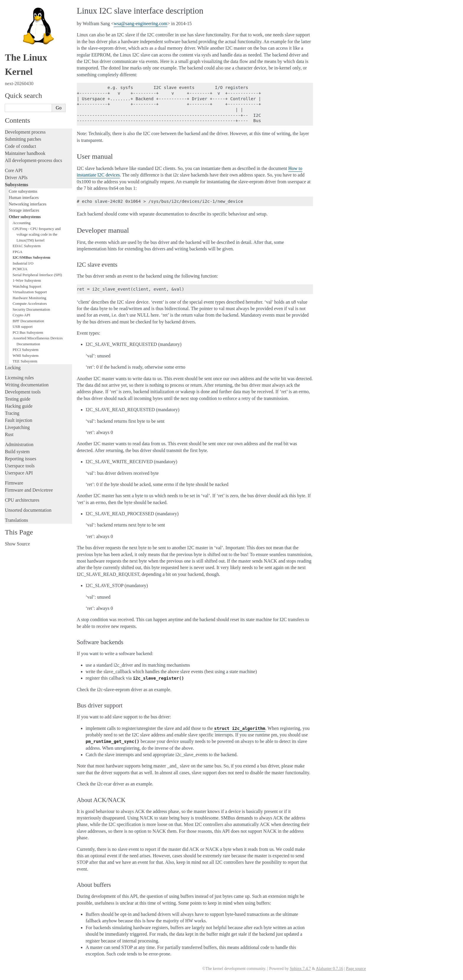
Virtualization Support (30, 292)
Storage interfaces (24, 210)
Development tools (23, 392)
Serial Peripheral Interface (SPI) (37, 275)
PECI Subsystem (26, 350)
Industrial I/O (23, 263)
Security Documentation (31, 309)
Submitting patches (23, 139)
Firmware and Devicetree (29, 490)
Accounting (22, 223)
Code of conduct (20, 146)
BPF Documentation (28, 321)
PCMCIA (20, 269)
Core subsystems (23, 191)
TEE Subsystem (25, 361)
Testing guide (17, 399)
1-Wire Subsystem (27, 280)
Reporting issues (20, 459)
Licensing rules (19, 378)
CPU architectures (22, 500)
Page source (356, 969)
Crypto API (22, 315)
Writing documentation (27, 385)
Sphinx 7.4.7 (300, 969)
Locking (13, 368)
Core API (14, 170)
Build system (17, 452)
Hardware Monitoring (30, 298)
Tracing (12, 413)
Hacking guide (19, 406)
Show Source (17, 544)
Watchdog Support (27, 286)
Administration (19, 444)
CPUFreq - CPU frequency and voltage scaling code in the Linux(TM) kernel (37, 234)
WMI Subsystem (26, 355)
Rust (9, 434)
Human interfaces (24, 197)
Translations (16, 520)
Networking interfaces (28, 204)
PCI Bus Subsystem (28, 332)
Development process (25, 132)
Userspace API (19, 473)
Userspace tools (20, 466)
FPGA (18, 252)
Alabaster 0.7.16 (330, 969)
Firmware (14, 483)
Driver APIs (16, 178)
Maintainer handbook (25, 153)
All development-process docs (33, 160)
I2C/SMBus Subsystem (32, 257)
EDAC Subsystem (27, 246)
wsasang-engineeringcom (140, 24)
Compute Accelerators (30, 303)
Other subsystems (25, 217)
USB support (23, 327)
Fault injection (18, 420)
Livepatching (17, 427)
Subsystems (16, 185)
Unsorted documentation (28, 510)
